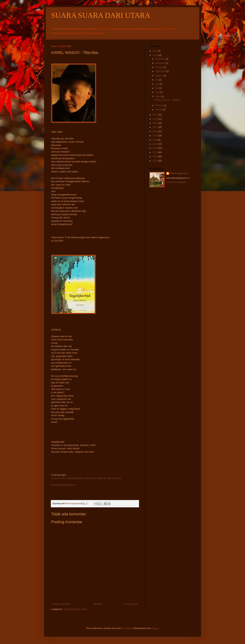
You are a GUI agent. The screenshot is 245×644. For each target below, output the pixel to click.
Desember (160, 59)
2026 (155, 51)
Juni (157, 84)
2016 (155, 148)
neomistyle (127, 628)
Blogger (155, 628)
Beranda (97, 604)
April (157, 92)
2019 (155, 136)
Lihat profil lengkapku (176, 182)
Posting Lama (131, 604)
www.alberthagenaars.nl (64, 485)
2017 (155, 144)
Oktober (159, 67)
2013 (155, 161)
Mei (157, 88)
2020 (155, 131)
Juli (157, 80)
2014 (155, 156)
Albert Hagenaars (179, 173)
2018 (155, 140)
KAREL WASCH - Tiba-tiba (167, 100)
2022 (155, 123)
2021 (155, 127)
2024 (155, 115)
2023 (155, 119)
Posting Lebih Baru (61, 604)
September (161, 71)
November (160, 63)
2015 (155, 152)
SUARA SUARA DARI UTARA (101, 15)
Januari (159, 110)
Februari (159, 105)
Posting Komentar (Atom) (75, 609)
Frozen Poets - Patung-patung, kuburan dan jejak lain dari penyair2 (86, 478)
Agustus (159, 76)
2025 (155, 55)
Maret (158, 97)
